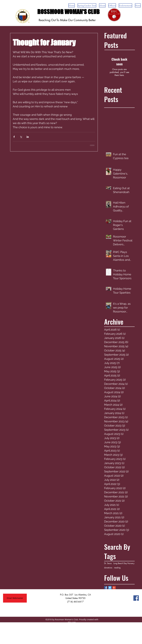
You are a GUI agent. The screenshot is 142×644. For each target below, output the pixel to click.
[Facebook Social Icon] (136, 598)
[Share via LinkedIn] (28, 137)
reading (117, 568)
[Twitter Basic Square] (110, 588)
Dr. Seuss (108, 563)
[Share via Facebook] (14, 137)
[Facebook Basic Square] (106, 588)
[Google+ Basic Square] (114, 588)
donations (108, 568)
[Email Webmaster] (15, 598)
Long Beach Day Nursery (124, 563)
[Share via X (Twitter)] (21, 137)
